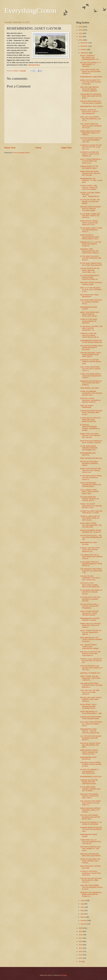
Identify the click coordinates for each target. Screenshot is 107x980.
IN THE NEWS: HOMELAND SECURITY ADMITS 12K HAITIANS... (90, 216)
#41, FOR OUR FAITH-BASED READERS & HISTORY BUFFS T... (91, 738)
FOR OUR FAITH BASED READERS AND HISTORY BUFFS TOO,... (90, 817)
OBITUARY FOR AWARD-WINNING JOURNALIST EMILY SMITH (90, 796)
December (84, 43)
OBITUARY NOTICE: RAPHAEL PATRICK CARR (91, 283)
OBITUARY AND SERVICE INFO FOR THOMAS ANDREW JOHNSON (90, 89)
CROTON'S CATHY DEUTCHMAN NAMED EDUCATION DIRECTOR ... (91, 585)
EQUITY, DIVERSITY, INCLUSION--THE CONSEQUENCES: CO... (90, 57)
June (82, 907)
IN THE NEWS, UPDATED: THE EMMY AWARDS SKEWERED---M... (91, 328)
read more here (34, 65)
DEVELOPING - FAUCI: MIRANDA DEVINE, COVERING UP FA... (88, 706)
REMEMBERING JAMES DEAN (91, 77)
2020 (81, 928)
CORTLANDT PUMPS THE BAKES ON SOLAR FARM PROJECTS (90, 72)
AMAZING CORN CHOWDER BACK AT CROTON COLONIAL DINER (91, 209)
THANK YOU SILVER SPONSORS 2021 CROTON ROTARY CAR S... (91, 506)
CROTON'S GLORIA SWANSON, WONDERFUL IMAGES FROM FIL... (90, 400)
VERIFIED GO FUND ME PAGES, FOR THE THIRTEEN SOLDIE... (89, 782)
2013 (81, 951)
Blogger (64, 975)
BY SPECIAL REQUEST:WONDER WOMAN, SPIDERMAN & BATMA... (90, 428)
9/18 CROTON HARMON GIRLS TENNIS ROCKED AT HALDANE (91, 348)
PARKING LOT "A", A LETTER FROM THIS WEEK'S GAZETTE (91, 244)
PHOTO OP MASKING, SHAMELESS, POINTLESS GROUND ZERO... (91, 485)
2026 (81, 27)
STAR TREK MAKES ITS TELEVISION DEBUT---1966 (91, 713)
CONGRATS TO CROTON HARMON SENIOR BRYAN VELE (91, 362)
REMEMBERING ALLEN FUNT (91, 777)
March (83, 917)
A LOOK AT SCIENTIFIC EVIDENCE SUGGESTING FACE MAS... (90, 873)
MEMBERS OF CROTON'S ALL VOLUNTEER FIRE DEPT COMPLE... (91, 383)
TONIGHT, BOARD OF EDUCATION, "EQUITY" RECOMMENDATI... (89, 112)
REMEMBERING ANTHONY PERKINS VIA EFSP (90, 619)
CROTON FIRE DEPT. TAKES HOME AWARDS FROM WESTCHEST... (91, 355)
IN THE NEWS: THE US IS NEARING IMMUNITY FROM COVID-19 (91, 564)
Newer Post (10, 148)
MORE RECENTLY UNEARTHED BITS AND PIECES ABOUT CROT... (90, 237)
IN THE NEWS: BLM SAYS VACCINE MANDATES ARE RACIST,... (91, 258)
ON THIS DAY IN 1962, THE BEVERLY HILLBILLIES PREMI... (90, 202)
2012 (81, 955)
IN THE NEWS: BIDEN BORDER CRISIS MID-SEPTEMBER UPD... (89, 448)
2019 (81, 931)
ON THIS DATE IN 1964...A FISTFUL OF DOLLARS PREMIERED (90, 606)
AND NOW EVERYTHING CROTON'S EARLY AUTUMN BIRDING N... (91, 685)
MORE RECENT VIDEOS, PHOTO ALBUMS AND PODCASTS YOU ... (89, 223)
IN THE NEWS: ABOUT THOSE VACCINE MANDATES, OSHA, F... (91, 230)
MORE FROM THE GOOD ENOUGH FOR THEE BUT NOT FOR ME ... (90, 173)
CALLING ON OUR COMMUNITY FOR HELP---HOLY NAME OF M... (91, 578)
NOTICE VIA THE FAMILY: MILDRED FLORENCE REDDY (89, 463)
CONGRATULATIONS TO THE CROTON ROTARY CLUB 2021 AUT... (91, 147)
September (85, 53)
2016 (81, 941)
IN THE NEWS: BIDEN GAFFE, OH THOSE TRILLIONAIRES (91, 264)
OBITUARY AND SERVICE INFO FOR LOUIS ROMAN (90, 855)
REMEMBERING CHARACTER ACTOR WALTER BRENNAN (91, 341)
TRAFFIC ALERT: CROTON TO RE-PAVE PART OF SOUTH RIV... (91, 661)
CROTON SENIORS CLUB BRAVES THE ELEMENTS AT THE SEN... (91, 668)
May (82, 910)
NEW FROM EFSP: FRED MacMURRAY (89, 296)
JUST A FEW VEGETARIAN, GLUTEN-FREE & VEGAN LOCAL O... (90, 369)
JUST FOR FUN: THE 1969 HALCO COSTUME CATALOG (90, 692)
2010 (81, 961)
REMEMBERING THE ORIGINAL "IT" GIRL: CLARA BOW (91, 180)
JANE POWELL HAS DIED (89, 388)
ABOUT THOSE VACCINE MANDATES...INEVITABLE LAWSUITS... (90, 678)
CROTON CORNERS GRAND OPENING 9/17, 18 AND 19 (91, 531)
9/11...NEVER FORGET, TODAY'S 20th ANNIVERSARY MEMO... (90, 647)
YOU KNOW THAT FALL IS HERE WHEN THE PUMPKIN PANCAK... (91, 557)
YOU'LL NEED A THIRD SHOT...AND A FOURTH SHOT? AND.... (90, 492)
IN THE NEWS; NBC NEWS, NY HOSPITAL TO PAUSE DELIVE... (91, 592)
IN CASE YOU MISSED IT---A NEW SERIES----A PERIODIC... (90, 65)
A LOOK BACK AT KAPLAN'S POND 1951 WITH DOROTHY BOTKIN (90, 420)
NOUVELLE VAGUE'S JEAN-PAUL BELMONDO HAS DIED (90, 745)
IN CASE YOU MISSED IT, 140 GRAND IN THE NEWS (91, 823)
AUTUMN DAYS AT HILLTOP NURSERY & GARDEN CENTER (90, 599)
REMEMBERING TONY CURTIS (91, 106)
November (84, 46)
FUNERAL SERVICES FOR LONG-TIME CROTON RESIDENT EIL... (90, 550)
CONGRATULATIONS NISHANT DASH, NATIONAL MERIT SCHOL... (91, 413)
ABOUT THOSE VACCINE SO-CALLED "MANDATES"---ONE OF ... (91, 632)
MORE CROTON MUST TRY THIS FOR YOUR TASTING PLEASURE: (91, 82)
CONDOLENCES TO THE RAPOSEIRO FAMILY (89, 167)
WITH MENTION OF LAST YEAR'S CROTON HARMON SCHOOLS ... (91, 640)
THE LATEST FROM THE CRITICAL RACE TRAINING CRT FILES (91, 126)
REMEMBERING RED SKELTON (88, 454)
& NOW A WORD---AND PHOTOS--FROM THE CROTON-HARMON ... (89, 187)
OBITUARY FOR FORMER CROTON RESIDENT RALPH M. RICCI (91, 887)
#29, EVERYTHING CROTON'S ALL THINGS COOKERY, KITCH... (91, 724)
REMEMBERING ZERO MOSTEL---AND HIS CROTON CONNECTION (90, 731)
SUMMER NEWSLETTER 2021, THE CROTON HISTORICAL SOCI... (91, 829)
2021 (81, 40)
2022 (81, 37)
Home (38, 148)
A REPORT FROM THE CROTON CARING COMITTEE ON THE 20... (90, 335)
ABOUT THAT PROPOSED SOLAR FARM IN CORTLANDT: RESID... (90, 314)
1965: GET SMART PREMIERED (87, 406)
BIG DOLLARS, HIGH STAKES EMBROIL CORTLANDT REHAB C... (91, 699)
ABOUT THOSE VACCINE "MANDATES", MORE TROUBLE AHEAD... (89, 613)
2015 (81, 945)
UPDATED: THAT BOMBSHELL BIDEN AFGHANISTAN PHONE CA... (91, 894)
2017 (81, 938)
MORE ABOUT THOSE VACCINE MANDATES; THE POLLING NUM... (91, 525)
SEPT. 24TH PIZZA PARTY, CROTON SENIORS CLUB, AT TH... (91, 119)
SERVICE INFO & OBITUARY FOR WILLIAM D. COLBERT (91, 102)
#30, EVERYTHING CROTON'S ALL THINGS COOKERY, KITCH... (91, 302)
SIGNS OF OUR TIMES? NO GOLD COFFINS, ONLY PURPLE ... (90, 861)
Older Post (66, 148)
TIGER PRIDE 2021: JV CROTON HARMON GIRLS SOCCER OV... (91, 842)
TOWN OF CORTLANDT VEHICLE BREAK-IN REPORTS (89, 321)
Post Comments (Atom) (22, 153)
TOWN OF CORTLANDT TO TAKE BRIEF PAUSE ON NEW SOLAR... (90, 518)
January (83, 924)
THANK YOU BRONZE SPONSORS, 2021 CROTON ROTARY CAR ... (91, 393)
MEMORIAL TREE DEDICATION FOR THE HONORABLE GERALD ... (90, 251)
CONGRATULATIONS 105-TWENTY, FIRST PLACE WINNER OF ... (90, 154)
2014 (81, 948)
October (83, 50)
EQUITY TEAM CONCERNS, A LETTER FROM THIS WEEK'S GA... (91, 161)
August (83, 900)
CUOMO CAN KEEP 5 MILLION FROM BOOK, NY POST (91, 512)
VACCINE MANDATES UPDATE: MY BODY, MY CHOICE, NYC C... (90, 499)
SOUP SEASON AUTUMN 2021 (91, 458)
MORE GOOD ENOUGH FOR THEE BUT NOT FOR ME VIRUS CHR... (91, 470)
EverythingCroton (30, 10)
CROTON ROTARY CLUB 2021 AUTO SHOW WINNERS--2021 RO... (91, 140)
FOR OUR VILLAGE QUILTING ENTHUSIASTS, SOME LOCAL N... (91, 880)
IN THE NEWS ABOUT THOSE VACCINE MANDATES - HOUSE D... (91, 478)
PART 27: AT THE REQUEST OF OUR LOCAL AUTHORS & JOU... (91, 290)
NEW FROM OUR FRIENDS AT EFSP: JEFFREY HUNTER (91, 442)
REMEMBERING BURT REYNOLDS (88, 758)
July (82, 904)
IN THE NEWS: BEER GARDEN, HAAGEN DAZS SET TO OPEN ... (90, 789)
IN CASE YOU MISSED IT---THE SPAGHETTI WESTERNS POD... (90, 771)
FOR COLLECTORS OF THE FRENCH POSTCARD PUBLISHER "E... (90, 654)
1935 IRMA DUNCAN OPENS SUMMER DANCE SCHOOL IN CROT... (91, 764)
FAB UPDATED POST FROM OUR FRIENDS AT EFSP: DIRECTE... (90, 803)
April (82, 914)
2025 (81, 30)
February (84, 920)
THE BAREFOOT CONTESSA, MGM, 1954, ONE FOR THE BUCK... (91, 96)
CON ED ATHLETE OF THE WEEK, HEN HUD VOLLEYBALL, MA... (90, 270)
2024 (81, 33)
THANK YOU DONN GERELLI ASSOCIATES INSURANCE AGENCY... (91, 376)
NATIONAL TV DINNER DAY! (90, 673)
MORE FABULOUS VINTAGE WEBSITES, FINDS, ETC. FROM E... (90, 133)
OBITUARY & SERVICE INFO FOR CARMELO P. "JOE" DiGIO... (91, 849)
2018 (81, 935)
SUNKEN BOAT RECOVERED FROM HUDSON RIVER (91, 718)
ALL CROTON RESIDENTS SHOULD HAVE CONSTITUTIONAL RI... (90, 277)
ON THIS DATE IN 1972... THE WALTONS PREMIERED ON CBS (91, 537)
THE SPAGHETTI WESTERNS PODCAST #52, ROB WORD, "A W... (91, 571)
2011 (81, 958)
